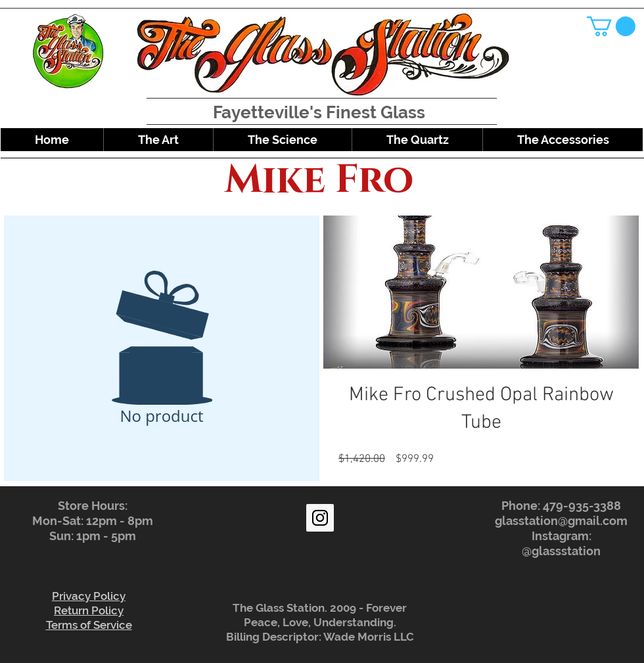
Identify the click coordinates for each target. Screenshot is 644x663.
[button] (611, 26)
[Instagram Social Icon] (320, 518)
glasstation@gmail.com (561, 521)
